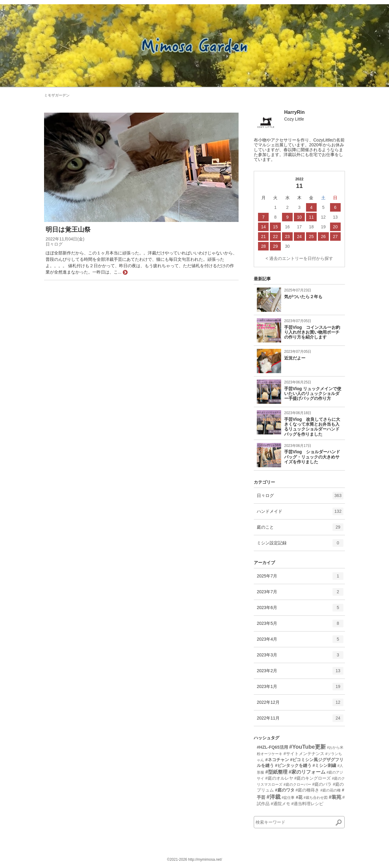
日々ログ (300, 498)
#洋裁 (274, 797)
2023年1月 (300, 689)
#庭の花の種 (330, 790)
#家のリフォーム (307, 772)
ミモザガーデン (57, 95)
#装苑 (335, 797)
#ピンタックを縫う (293, 765)
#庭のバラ (322, 784)
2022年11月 (300, 720)
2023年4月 (300, 641)
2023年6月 (300, 610)
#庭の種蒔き (308, 790)
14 (263, 227)
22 (275, 237)
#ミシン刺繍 (325, 765)
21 (263, 237)
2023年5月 (300, 625)
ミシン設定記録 (300, 545)
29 (275, 246)
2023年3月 (300, 657)
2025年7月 (300, 578)
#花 (299, 797)
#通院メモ (281, 804)
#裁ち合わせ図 (316, 798)
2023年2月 (300, 673)
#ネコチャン (277, 760)
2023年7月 (300, 594)
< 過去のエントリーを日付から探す (299, 258)
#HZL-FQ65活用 (272, 747)
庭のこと (300, 529)
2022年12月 (300, 704)
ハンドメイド (300, 513)
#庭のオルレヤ (279, 778)
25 (312, 237)
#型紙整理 (276, 772)
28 (263, 246)
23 (287, 237)
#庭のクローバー (297, 785)
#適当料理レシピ (308, 804)
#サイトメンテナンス (304, 754)
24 (299, 237)
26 (323, 237)
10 (299, 217)
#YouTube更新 (308, 747)
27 (335, 237)
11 (312, 217)
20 (335, 227)
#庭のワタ (285, 790)
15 (275, 227)
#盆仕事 (288, 798)
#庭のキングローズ (313, 778)
